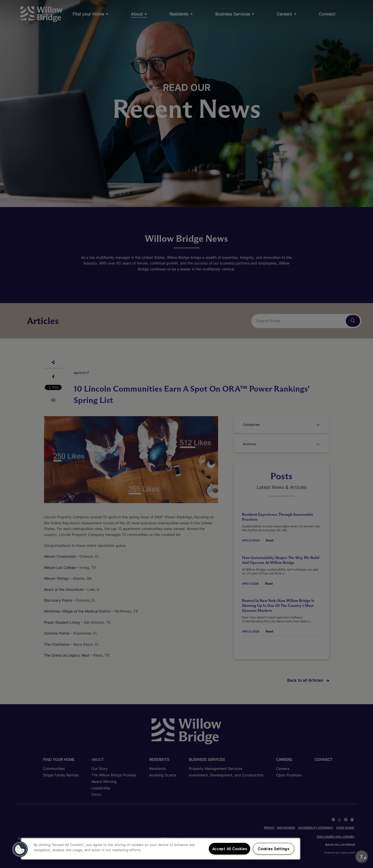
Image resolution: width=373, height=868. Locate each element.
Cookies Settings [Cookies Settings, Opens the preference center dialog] (274, 849)
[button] (20, 849)
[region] (161, 849)
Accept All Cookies (230, 849)
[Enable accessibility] (362, 857)
